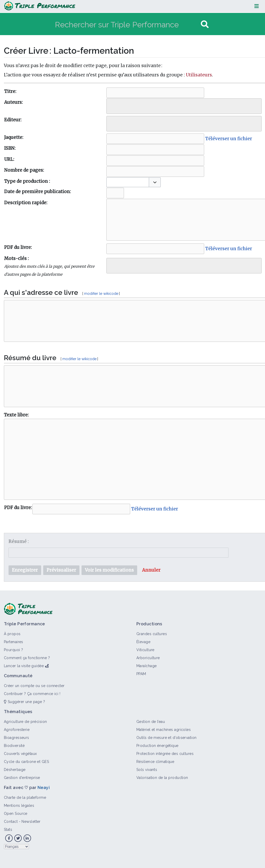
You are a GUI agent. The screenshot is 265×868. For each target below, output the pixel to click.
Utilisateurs (199, 75)
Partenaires (14, 642)
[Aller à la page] (205, 24)
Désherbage (15, 770)
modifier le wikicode (101, 294)
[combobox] (184, 106)
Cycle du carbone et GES (26, 762)
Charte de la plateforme (25, 798)
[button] (155, 182)
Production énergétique (157, 746)
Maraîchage (146, 666)
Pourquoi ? (13, 650)
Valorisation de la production (162, 778)
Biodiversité (14, 746)
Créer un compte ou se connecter (34, 686)
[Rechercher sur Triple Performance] (127, 24)
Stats (8, 830)
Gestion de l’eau (151, 722)
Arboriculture (148, 658)
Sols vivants (147, 770)
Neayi (44, 788)
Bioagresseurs (17, 738)
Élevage (143, 642)
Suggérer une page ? (24, 702)
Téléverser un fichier (229, 139)
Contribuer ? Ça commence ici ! (32, 694)
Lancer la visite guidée (24, 666)
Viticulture (145, 650)
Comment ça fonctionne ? (27, 658)
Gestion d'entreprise (22, 778)
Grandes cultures (152, 634)
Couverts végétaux (20, 754)
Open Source (16, 814)
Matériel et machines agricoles (164, 730)
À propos (12, 634)
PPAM (141, 674)
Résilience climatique (155, 762)
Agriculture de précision (25, 722)
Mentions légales (19, 806)
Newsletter (31, 822)
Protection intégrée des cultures (165, 754)
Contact (11, 822)
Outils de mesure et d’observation (167, 738)
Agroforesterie (17, 730)
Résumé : (19, 541)
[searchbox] (112, 105)
